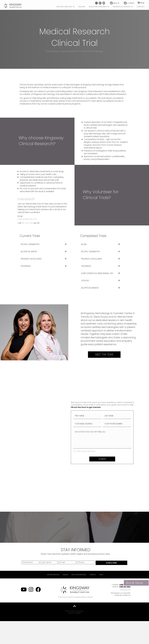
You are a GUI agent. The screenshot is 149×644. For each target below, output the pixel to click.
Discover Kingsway (79, 575)
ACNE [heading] (84, 244)
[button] (96, 3)
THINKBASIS (78, 613)
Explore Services (53, 575)
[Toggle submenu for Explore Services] (74, 7)
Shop (101, 575)
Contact (93, 575)
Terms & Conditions (68, 597)
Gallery (65, 575)
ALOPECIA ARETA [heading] (29, 252)
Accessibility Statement (81, 597)
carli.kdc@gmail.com (27, 219)
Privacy (60, 597)
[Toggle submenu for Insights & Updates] (132, 7)
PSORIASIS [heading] (26, 266)
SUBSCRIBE (111, 563)
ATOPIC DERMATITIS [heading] (30, 244)
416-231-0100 (27, 223)
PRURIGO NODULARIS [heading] (31, 259)
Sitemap (90, 597)
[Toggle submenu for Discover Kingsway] (108, 7)
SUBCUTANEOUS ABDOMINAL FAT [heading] (97, 273)
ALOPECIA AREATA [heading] (90, 288)
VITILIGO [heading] (85, 281)
